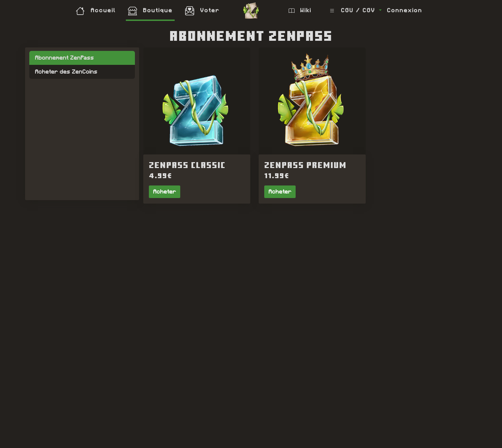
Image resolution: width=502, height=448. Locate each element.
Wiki (300, 10)
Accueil (96, 10)
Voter (202, 10)
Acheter (165, 192)
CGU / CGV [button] (353, 10)
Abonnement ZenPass (64, 58)
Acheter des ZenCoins (66, 72)
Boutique (150, 10)
